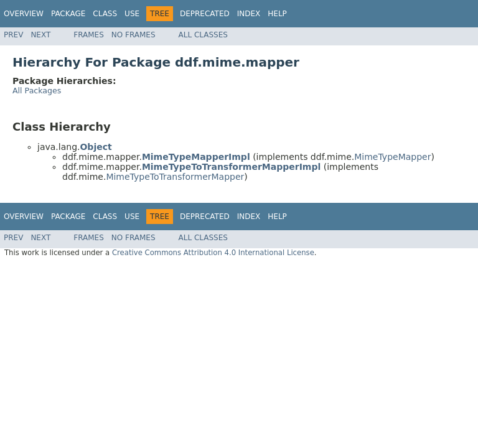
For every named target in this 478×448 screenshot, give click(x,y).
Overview (24, 14)
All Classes (203, 35)
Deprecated (205, 14)
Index (249, 14)
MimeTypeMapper (392, 157)
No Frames (134, 35)
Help (277, 14)
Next (40, 35)
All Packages (37, 91)
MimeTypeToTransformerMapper (175, 177)
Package (68, 14)
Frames (89, 35)
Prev (13, 35)
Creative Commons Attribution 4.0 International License (213, 253)
